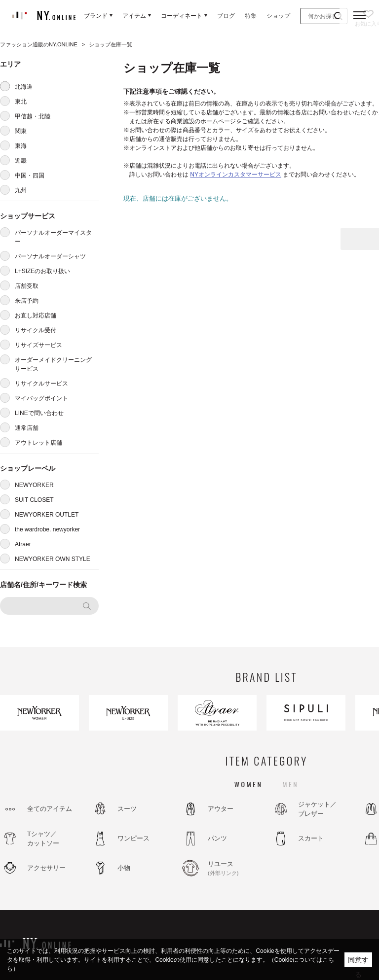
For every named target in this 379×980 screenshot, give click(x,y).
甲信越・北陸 (33, 116)
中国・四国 (30, 175)
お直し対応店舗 (36, 315)
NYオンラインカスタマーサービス (236, 175)
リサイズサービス (38, 345)
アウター (221, 809)
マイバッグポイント (41, 398)
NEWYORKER (34, 485)
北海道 (24, 87)
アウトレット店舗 (38, 443)
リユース (234, 869)
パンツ (217, 838)
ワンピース (133, 838)
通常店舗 (27, 428)
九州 (21, 190)
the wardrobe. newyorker (47, 529)
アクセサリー (46, 868)
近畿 (21, 161)
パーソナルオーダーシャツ (50, 256)
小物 (124, 868)
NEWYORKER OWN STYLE (53, 559)
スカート (311, 838)
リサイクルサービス (41, 384)
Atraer (23, 544)
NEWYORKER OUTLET (47, 515)
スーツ (127, 809)
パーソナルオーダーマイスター (53, 237)
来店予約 (27, 301)
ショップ (278, 16)
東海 (21, 146)
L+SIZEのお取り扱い (42, 271)
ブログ (226, 16)
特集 (251, 16)
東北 (21, 102)
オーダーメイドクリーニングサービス (53, 364)
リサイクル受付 (36, 330)
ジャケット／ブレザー (317, 809)
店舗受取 (27, 286)
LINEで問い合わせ (39, 413)
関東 (21, 131)
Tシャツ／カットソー (43, 839)
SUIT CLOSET (34, 500)
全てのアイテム (50, 809)
